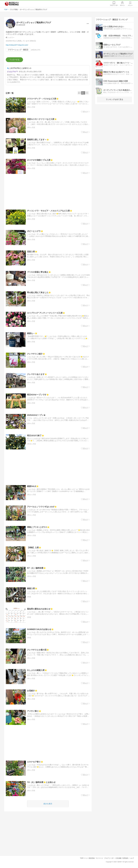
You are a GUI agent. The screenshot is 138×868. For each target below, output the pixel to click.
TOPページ (84, 858)
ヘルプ (132, 858)
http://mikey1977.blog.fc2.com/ (17, 45)
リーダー (114, 5)
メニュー (130, 5)
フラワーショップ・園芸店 (18, 50)
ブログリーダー (109, 858)
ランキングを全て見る (114, 99)
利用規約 (125, 858)
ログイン (122, 5)
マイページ (99, 858)
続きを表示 (48, 804)
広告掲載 (118, 858)
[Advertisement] (48, 192)
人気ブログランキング (12, 4)
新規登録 (92, 858)
